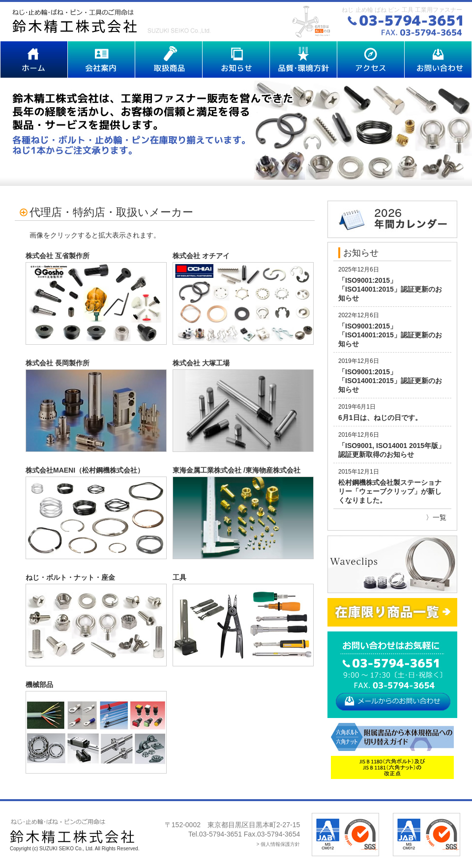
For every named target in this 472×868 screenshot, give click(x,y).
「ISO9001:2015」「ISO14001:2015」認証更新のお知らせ (390, 289)
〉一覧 (436, 517)
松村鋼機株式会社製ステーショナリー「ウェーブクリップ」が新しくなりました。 (390, 491)
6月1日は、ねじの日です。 (380, 418)
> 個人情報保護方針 (279, 844)
